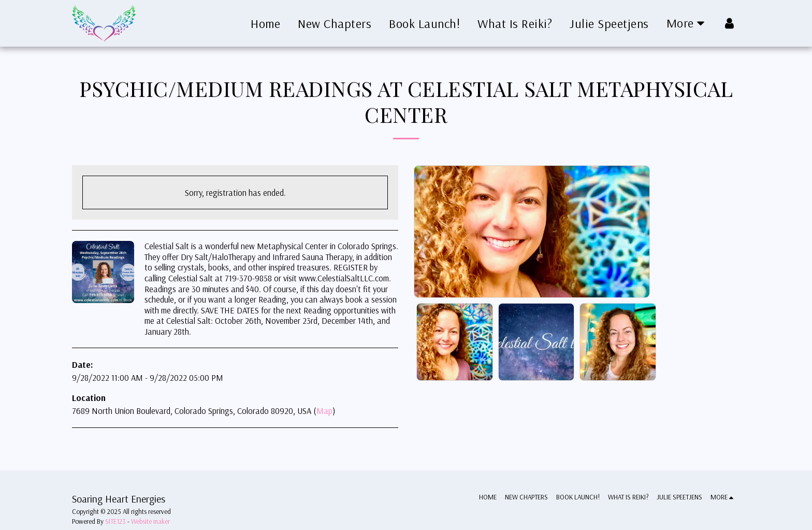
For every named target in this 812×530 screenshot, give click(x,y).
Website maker (150, 521)
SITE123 (115, 521)
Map (324, 411)
